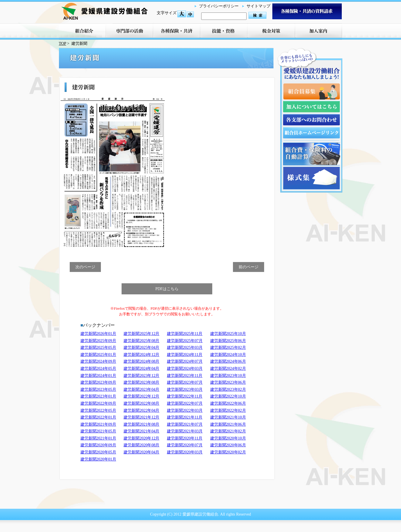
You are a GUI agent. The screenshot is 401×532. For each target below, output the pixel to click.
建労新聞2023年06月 (228, 382)
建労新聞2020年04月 (141, 452)
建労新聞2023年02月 (228, 389)
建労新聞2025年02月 (228, 348)
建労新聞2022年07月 (185, 403)
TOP (63, 44)
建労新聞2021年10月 (228, 417)
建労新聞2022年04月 (141, 410)
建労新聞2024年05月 (98, 369)
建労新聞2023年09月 (98, 382)
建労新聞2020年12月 (141, 438)
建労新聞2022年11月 (185, 396)
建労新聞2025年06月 (228, 341)
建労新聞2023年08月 (141, 382)
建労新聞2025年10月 (228, 334)
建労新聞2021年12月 (141, 417)
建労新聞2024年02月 (228, 369)
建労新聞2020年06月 (228, 445)
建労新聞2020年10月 (228, 438)
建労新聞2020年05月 (98, 452)
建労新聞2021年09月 (98, 424)
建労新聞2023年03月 (185, 389)
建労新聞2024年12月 (141, 355)
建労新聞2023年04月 (141, 389)
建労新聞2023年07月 (185, 382)
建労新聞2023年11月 (185, 376)
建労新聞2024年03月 (185, 369)
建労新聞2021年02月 (228, 431)
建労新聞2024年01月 (98, 376)
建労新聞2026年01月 (98, 334)
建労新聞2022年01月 (98, 417)
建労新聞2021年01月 (98, 438)
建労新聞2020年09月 (98, 445)
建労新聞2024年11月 (185, 355)
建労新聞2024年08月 (141, 361)
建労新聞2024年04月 (141, 369)
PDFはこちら (167, 289)
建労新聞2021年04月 (141, 431)
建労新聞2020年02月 (228, 452)
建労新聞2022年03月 (185, 410)
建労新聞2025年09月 (98, 341)
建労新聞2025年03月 (185, 348)
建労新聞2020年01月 (98, 459)
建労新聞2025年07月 (185, 341)
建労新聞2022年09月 (98, 403)
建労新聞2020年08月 (141, 445)
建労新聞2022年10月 (228, 396)
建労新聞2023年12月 (141, 376)
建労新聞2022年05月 (98, 410)
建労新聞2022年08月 (141, 403)
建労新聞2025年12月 (141, 334)
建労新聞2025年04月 (141, 348)
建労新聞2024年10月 (228, 355)
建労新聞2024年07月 (185, 361)
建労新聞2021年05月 (98, 431)
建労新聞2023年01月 (98, 396)
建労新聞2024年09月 (98, 361)
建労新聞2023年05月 (98, 389)
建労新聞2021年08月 (141, 424)
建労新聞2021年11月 (185, 417)
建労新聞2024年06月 (228, 361)
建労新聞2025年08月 (141, 341)
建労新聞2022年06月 (228, 403)
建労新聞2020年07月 (185, 445)
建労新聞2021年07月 (185, 424)
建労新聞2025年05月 (98, 348)
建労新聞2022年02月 (228, 410)
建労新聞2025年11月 (185, 334)
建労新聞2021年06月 (228, 424)
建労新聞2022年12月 (141, 396)
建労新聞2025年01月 (98, 355)
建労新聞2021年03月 (185, 431)
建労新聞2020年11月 (185, 438)
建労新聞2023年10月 (228, 376)
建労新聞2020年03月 (185, 452)
